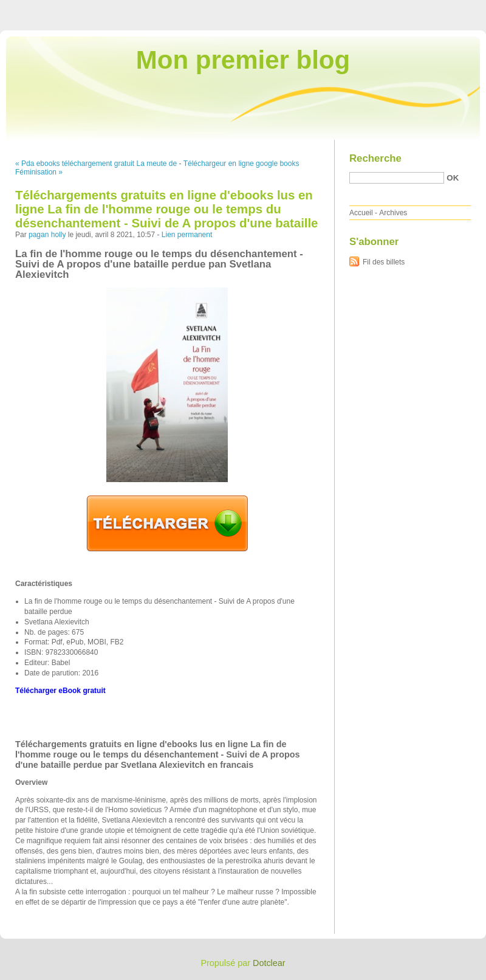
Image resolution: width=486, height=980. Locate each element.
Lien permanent (187, 235)
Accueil (361, 213)
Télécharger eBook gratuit (60, 691)
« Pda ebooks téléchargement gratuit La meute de (96, 164)
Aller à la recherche (450, 9)
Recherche (375, 158)
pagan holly (47, 235)
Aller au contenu (337, 9)
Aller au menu (391, 9)
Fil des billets (384, 262)
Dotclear (269, 963)
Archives (393, 213)
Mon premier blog (243, 60)
